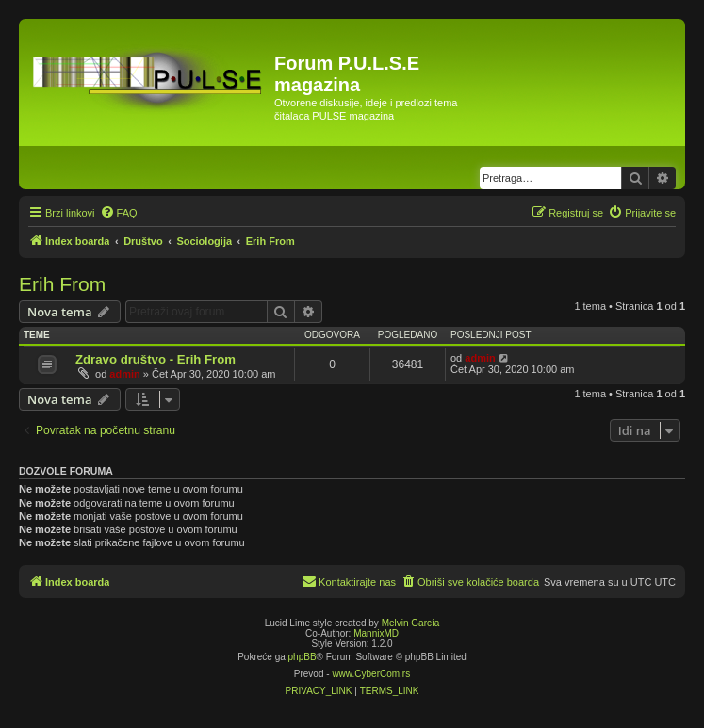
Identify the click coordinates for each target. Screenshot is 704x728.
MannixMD (376, 633)
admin (124, 374)
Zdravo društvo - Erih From (156, 359)
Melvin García (411, 623)
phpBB (303, 657)
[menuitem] (119, 213)
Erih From (62, 284)
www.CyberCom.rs (371, 674)
